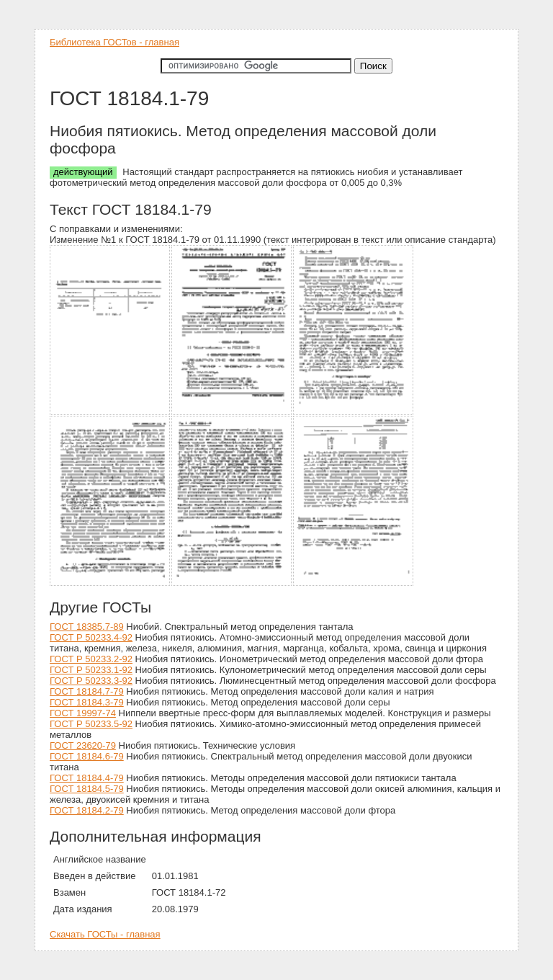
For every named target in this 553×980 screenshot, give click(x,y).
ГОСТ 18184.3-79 (87, 702)
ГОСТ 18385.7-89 (87, 627)
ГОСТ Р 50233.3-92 (91, 681)
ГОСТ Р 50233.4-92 (91, 637)
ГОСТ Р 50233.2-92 (91, 659)
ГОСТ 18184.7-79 (87, 691)
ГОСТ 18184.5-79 (87, 789)
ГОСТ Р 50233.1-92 (91, 670)
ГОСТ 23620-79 (83, 745)
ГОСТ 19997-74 (83, 713)
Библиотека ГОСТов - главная (114, 42)
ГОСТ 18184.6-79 (87, 756)
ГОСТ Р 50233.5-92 (91, 724)
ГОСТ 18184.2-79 (87, 810)
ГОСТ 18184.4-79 (87, 778)
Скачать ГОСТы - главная (105, 934)
